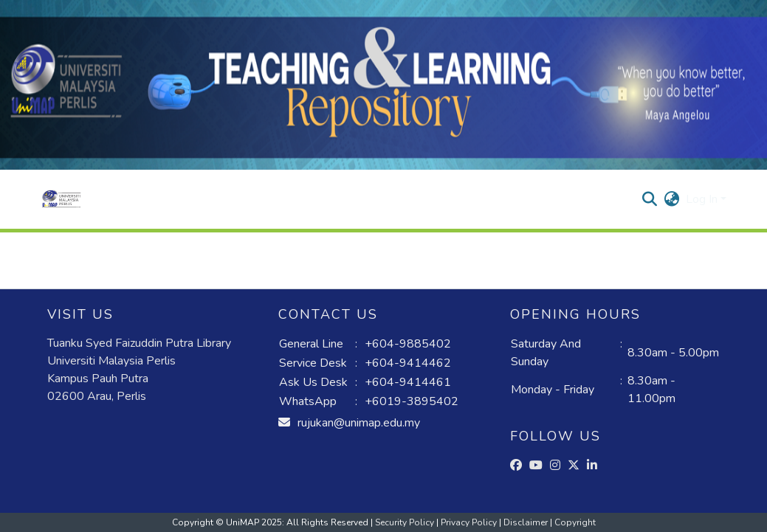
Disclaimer (527, 522)
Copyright (575, 522)
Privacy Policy (470, 522)
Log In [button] (703, 199)
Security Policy (406, 522)
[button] (62, 199)
